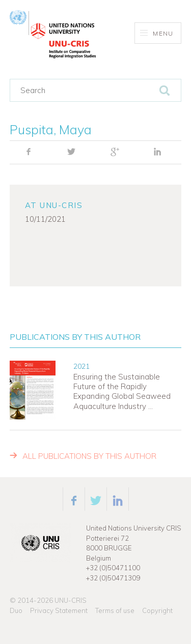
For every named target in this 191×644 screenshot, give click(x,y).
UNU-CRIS (71, 600)
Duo (16, 610)
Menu (157, 33)
